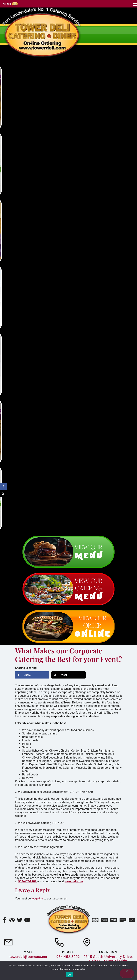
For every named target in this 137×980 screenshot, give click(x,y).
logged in (37, 898)
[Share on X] (68, 675)
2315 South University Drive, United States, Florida (108, 959)
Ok (69, 975)
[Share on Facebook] (32, 675)
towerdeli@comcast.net (28, 957)
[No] (127, 973)
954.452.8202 (68, 957)
